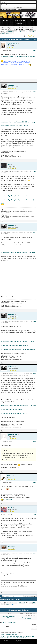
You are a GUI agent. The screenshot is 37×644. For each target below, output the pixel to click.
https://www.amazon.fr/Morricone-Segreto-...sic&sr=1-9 (18, 56)
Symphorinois (12, 44)
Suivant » (8, 33)
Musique (3, 30)
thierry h (22, 617)
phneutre (12, 546)
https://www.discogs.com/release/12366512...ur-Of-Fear (18, 252)
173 (34, 31)
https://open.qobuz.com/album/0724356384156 (15, 413)
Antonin (11, 85)
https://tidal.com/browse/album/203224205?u (15, 345)
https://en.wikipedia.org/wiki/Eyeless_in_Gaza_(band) (17, 200)
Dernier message (29, 617)
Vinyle (9, 30)
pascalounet (13, 435)
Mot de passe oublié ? (7, 10)
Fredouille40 (28, 618)
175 (3, 33)
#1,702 (34, 92)
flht (9, 164)
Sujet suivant (15, 600)
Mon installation (7, 500)
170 (24, 31)
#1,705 (34, 321)
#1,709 (34, 515)
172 (31, 31)
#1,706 (34, 374)
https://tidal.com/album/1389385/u (11, 410)
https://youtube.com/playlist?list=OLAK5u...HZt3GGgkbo (18, 349)
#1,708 (34, 483)
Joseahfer (35, 641)
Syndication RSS (21, 638)
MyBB (6, 641)
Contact (2, 636)
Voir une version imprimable (9, 622)
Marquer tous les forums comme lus (11, 635)
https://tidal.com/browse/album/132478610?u (15, 126)
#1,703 (34, 171)
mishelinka (7, 375)
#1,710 (34, 553)
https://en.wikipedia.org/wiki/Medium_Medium (15, 196)
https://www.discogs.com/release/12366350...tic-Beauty (18, 122)
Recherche (18, 24)
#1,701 (34, 51)
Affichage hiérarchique (30, 39)
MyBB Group (20, 641)
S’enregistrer (17, 10)
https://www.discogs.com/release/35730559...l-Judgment (18, 406)
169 (20, 31)
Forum (5, 20)
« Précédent (11, 31)
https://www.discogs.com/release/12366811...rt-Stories (18, 342)
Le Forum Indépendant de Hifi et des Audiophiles (17, 636)
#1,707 (34, 442)
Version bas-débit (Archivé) (10, 638)
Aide (32, 20)
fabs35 (10, 476)
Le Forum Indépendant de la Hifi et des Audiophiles (16, 28)
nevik (10, 508)
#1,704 (34, 232)
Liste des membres (19, 20)
